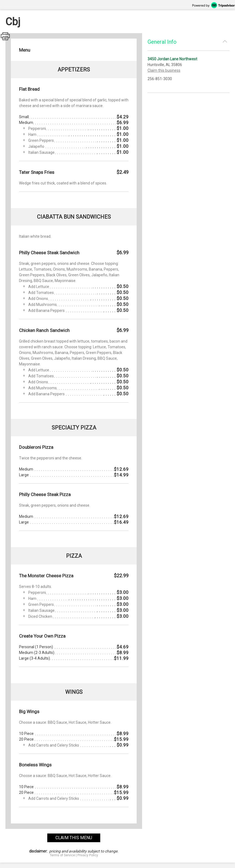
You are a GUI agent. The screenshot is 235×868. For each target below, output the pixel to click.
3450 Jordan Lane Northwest (172, 59)
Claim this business (164, 70)
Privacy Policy (88, 855)
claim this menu (74, 838)
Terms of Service (62, 855)
